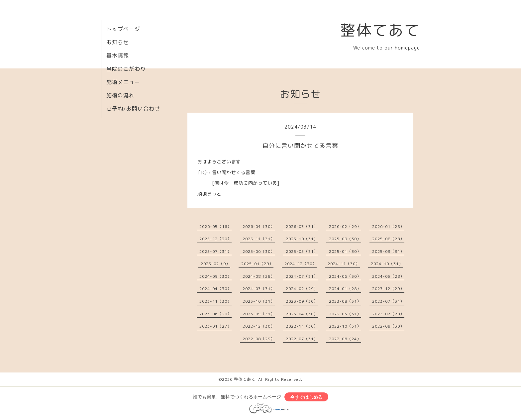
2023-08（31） (345, 301)
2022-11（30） (302, 326)
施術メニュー (123, 82)
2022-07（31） (302, 339)
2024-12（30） (301, 264)
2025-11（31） (259, 239)
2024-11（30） (344, 264)
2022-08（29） (259, 339)
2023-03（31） (345, 314)
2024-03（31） (259, 289)
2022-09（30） (388, 326)
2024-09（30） (215, 276)
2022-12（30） (259, 326)
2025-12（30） (215, 239)
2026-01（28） (388, 226)
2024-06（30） (345, 276)
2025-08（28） (388, 239)
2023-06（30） (215, 314)
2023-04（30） (302, 314)
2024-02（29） (302, 289)
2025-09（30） (345, 239)
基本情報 (118, 55)
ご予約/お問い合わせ (133, 109)
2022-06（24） (345, 339)
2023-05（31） (259, 314)
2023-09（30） (302, 301)
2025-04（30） (345, 251)
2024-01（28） (345, 289)
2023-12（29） (388, 289)
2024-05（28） (388, 276)
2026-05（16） (215, 226)
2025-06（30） (259, 251)
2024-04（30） (215, 289)
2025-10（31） (302, 239)
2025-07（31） (215, 251)
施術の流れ (120, 95)
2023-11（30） (215, 301)
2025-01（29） (257, 264)
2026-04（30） (259, 226)
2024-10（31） (387, 264)
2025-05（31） (302, 251)
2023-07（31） (388, 301)
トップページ (123, 29)
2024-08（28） (259, 276)
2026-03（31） (302, 226)
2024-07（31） (302, 276)
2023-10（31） (259, 301)
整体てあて (380, 30)
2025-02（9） (215, 264)
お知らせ (118, 42)
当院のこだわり (126, 69)
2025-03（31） (388, 251)
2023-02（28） (388, 314)
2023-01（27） (215, 326)
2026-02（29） (345, 226)
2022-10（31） (345, 326)
